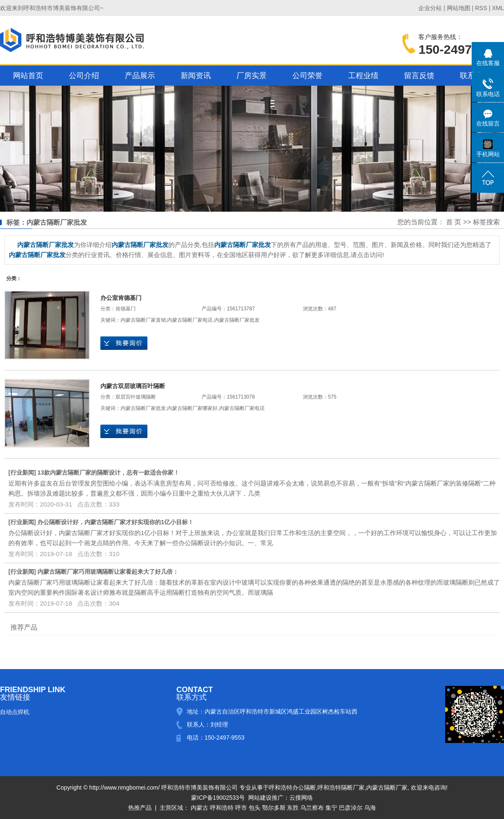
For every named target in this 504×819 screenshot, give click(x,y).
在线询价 (124, 343)
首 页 (454, 222)
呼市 (241, 808)
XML (498, 8)
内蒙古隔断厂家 (387, 787)
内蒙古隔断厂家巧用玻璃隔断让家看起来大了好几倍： (108, 572)
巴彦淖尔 (351, 808)
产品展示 (140, 76)
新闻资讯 (196, 76)
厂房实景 (252, 76)
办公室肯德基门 (121, 298)
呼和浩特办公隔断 (292, 787)
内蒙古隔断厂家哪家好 (192, 408)
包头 (255, 808)
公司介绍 (84, 76)
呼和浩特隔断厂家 (341, 787)
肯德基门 (126, 309)
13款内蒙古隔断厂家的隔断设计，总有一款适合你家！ (108, 472)
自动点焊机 (15, 712)
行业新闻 (22, 472)
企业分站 (430, 8)
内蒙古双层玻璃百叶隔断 (133, 386)
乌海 (370, 808)
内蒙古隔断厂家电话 (190, 320)
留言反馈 (419, 76)
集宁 (331, 808)
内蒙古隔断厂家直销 (143, 320)
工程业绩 (363, 76)
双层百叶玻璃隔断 (136, 397)
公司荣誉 (307, 76)
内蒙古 (199, 808)
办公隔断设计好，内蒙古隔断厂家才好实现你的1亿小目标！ (115, 522)
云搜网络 (301, 798)
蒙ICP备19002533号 (218, 798)
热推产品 (140, 808)
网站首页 (28, 76)
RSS (481, 8)
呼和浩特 (222, 808)
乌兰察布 (312, 808)
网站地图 (459, 8)
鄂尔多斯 (274, 808)
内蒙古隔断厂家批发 (237, 320)
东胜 (293, 808)
